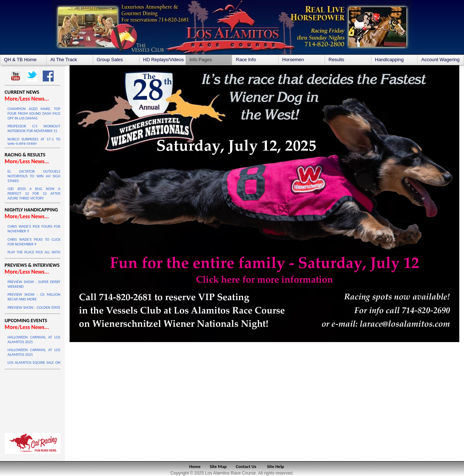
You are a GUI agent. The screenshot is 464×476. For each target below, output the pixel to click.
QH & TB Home (20, 60)
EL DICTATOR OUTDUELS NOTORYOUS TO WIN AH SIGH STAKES (34, 176)
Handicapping (389, 60)
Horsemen (293, 60)
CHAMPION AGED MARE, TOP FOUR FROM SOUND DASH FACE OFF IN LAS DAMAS (34, 113)
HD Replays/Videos (163, 60)
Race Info (246, 60)
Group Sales (110, 60)
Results (336, 60)
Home (195, 466)
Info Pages (201, 60)
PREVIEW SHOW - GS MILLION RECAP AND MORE (34, 297)
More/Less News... (27, 99)
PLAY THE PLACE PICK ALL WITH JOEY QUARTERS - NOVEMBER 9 (34, 254)
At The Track (64, 60)
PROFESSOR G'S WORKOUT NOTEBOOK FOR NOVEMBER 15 (34, 129)
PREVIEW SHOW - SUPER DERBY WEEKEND (34, 284)
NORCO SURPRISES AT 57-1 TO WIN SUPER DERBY (34, 142)
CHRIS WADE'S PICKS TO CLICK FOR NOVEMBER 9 (34, 242)
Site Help (275, 466)
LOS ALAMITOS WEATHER (33, 399)
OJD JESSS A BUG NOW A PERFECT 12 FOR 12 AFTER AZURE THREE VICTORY (34, 193)
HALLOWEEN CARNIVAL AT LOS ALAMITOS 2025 (34, 340)
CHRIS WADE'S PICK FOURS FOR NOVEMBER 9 (34, 229)
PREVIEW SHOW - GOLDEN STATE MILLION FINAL (34, 310)
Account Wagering (440, 60)
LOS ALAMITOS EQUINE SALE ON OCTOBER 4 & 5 (34, 365)
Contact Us (246, 466)
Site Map (218, 466)
